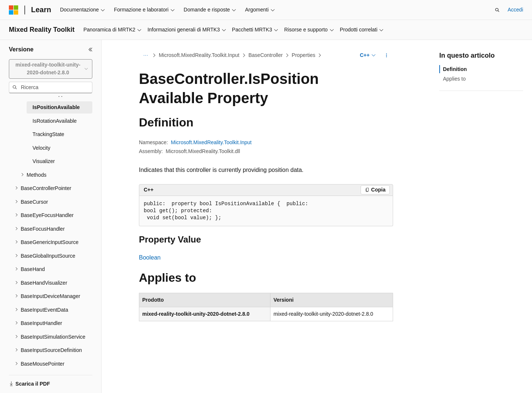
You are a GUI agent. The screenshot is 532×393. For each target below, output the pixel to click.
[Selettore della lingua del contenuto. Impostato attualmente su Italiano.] (25, 381)
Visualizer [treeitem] (44, 161)
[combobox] (51, 69)
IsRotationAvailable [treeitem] (55, 121)
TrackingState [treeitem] (48, 134)
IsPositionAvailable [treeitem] (56, 107)
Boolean (150, 258)
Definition (455, 69)
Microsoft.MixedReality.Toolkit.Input (199, 55)
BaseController (266, 55)
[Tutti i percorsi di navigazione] (145, 55)
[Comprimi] (91, 50)
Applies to (454, 79)
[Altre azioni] (387, 55)
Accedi (515, 10)
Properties (304, 55)
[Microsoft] (14, 10)
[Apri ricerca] (497, 10)
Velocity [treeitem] (41, 148)
